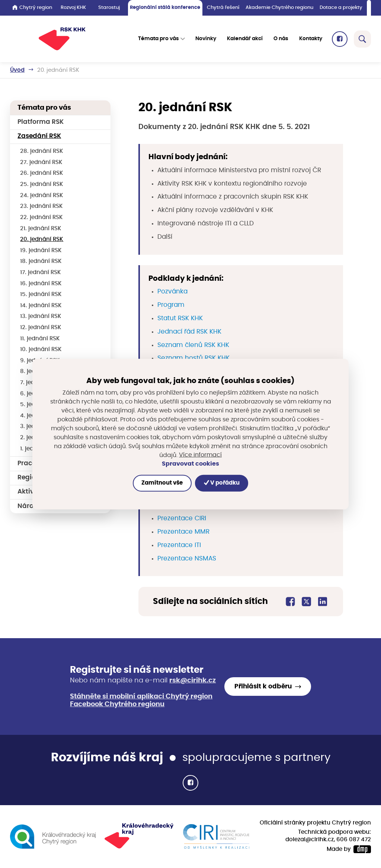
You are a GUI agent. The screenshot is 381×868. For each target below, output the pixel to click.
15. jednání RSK (41, 294)
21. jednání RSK (41, 229)
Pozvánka (172, 292)
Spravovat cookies (190, 464)
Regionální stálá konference (165, 8)
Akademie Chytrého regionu (279, 8)
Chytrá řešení (223, 8)
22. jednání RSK (41, 217)
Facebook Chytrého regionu (117, 704)
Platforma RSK (41, 122)
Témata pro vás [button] (159, 39)
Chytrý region (32, 7)
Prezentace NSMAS (187, 559)
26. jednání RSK (42, 173)
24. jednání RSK (42, 195)
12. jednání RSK (41, 327)
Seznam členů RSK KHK (193, 345)
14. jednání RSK (41, 306)
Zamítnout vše (162, 483)
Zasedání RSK (39, 136)
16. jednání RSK (41, 284)
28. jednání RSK (42, 151)
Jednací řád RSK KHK (189, 332)
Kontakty (311, 39)
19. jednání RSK (41, 250)
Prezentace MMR (183, 532)
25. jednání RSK (42, 184)
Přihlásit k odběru (263, 687)
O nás (281, 39)
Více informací (200, 455)
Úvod (17, 70)
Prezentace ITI (179, 545)
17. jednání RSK (41, 272)
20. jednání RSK (42, 239)
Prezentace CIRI (182, 518)
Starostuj (109, 8)
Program (171, 305)
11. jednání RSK (40, 339)
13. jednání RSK (41, 316)
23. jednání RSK (41, 206)
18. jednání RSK (41, 261)
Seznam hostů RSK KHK (193, 358)
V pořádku (222, 483)
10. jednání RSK (41, 349)
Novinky (206, 39)
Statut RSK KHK (180, 318)
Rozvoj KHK (73, 8)
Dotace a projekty (341, 8)
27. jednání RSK (41, 162)
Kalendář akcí (245, 39)
